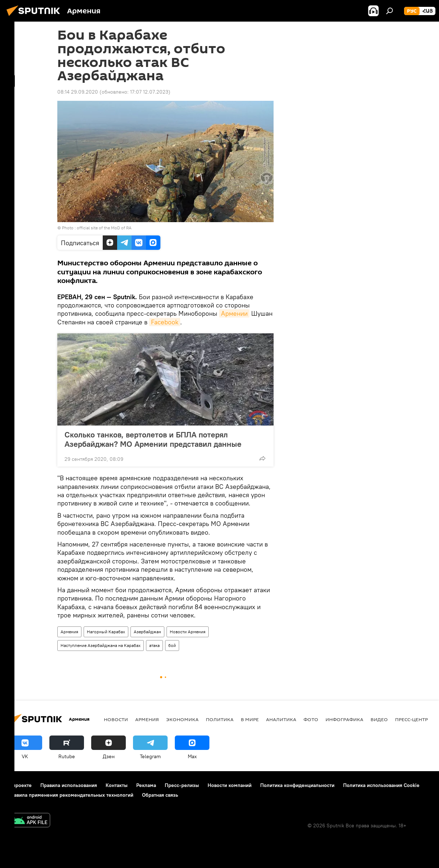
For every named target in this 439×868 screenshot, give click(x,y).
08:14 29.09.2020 (78, 92)
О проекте (20, 785)
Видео (379, 719)
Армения (69, 632)
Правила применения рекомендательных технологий (70, 795)
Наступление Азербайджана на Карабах (101, 645)
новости (116, 719)
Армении (234, 313)
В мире (250, 719)
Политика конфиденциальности (297, 785)
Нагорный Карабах (106, 632)
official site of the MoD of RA (104, 228)
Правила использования (69, 785)
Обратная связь (160, 795)
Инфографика (344, 719)
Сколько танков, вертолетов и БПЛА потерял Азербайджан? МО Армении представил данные (153, 439)
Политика (220, 719)
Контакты (117, 785)
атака (154, 645)
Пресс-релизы (182, 785)
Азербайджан (147, 632)
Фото (311, 719)
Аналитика (281, 719)
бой (172, 645)
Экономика (182, 719)
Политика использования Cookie (381, 785)
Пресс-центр (411, 719)
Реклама (146, 785)
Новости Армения (188, 632)
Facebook (165, 322)
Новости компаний (230, 785)
